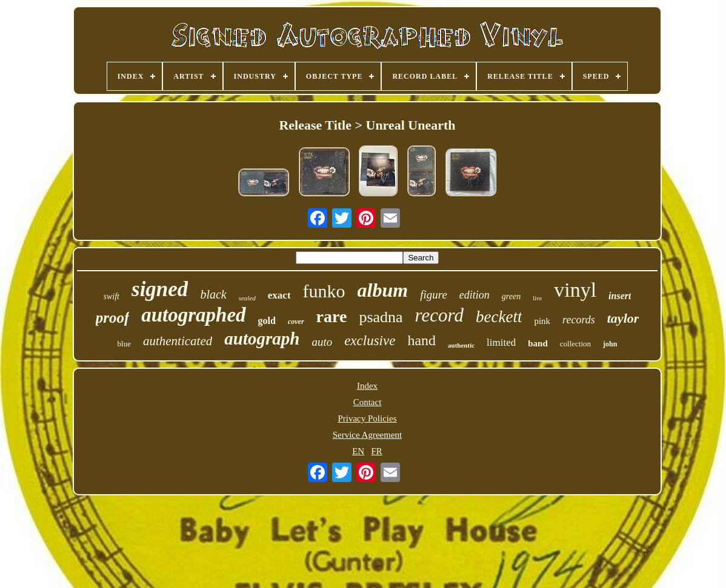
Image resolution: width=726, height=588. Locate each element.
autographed (193, 315)
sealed (247, 298)
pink (542, 321)
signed (160, 289)
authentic (461, 345)
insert (620, 296)
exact (279, 295)
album (383, 290)
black (213, 294)
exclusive (370, 341)
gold (267, 321)
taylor (623, 318)
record (439, 315)
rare (332, 316)
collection (575, 344)
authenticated (178, 341)
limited (501, 342)
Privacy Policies (367, 418)
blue (124, 344)
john (610, 344)
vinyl (575, 290)
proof (113, 318)
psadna (381, 317)
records (579, 320)
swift (112, 296)
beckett (499, 317)
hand (421, 340)
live (537, 298)
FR (376, 451)
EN (358, 451)
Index (367, 386)
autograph (262, 339)
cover (296, 322)
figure (434, 295)
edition (475, 295)
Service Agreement (368, 435)
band (538, 343)
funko (324, 291)
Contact (368, 402)
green (511, 296)
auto (322, 342)
